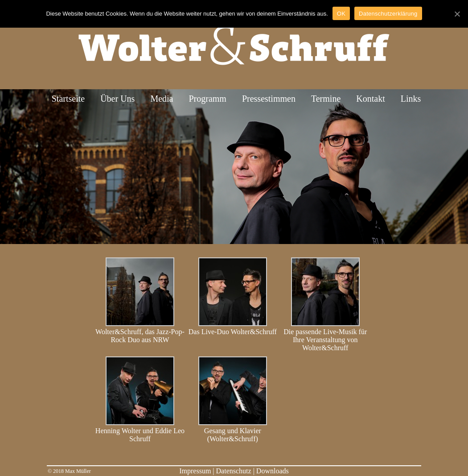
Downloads (273, 471)
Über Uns (117, 99)
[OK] (457, 14)
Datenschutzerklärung (388, 14)
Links (411, 99)
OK (341, 14)
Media (162, 99)
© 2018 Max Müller (69, 471)
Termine (326, 99)
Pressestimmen (269, 99)
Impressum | (197, 471)
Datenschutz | (236, 471)
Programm (207, 99)
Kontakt (370, 99)
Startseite (68, 99)
